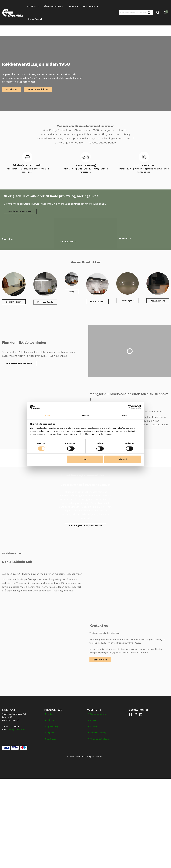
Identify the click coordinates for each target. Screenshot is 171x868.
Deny (85, 459)
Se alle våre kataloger (20, 211)
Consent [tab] (47, 415)
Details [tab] (85, 415)
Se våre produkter (38, 89)
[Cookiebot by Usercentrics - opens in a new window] (130, 407)
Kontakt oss (100, 660)
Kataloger (11, 89)
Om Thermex (89, 6)
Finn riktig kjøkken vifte (19, 363)
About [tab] (124, 415)
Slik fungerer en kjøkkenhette (86, 526)
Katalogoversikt (36, 19)
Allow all (123, 459)
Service (72, 6)
